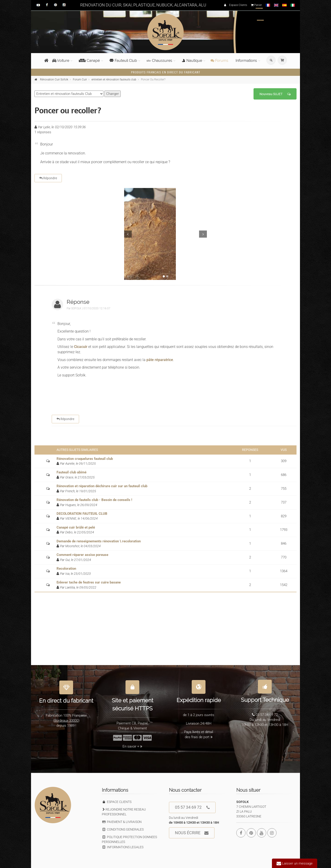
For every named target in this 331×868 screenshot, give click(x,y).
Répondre (48, 178)
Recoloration (66, 569)
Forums (219, 61)
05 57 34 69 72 (192, 807)
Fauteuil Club (123, 61)
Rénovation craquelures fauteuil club (85, 459)
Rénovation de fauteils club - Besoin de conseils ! (94, 500)
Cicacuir (81, 347)
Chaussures (159, 61)
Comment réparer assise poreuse (82, 555)
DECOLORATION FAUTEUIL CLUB (82, 514)
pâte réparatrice (160, 360)
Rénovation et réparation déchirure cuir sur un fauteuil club (102, 486)
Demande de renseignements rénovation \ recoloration (99, 541)
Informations (246, 61)
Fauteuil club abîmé (71, 472)
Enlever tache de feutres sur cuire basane (89, 582)
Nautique (192, 61)
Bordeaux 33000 (66, 718)
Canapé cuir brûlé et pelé (76, 527)
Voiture (61, 61)
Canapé (89, 61)
